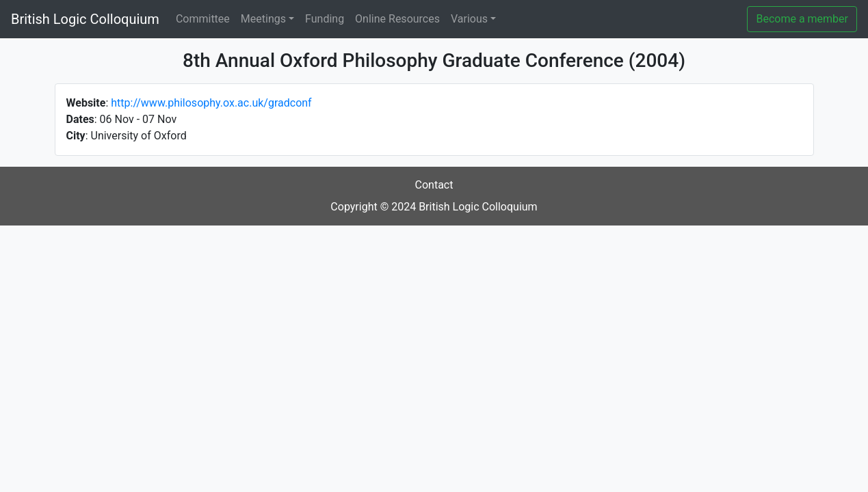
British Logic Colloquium (85, 19)
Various (469, 19)
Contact (434, 185)
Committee (203, 19)
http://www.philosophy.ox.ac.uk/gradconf (211, 103)
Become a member (802, 19)
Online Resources (397, 19)
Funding (325, 19)
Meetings (263, 19)
